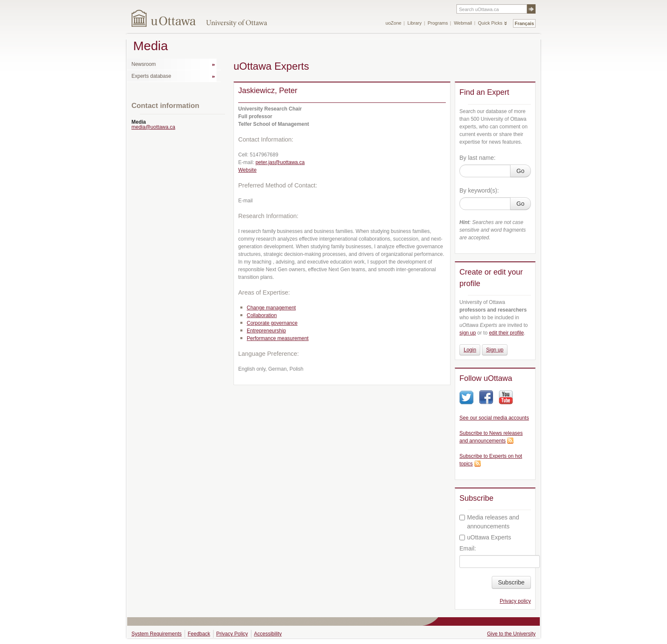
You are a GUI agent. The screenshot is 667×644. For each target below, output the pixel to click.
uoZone (393, 23)
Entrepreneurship (266, 331)
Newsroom (144, 64)
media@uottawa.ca (153, 127)
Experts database (151, 76)
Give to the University (511, 634)
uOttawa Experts (485, 537)
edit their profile (506, 333)
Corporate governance (272, 323)
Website (247, 170)
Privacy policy (515, 601)
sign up (468, 333)
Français (524, 23)
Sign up (495, 350)
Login (470, 350)
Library (415, 23)
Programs (438, 23)
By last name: (477, 158)
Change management (271, 308)
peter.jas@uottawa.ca (280, 162)
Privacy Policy (232, 634)
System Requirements (157, 634)
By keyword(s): (479, 190)
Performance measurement (278, 338)
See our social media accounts (494, 418)
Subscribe (511, 582)
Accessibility (268, 634)
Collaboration (262, 315)
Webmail (463, 23)
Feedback (199, 634)
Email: (468, 548)
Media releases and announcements (489, 522)
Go (520, 171)
